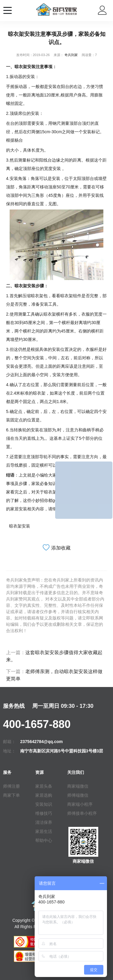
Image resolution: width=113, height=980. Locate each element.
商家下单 (11, 795)
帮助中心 (44, 840)
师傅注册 (11, 786)
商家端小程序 (80, 804)
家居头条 (44, 786)
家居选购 (44, 795)
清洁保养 (44, 822)
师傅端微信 (78, 795)
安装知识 (44, 804)
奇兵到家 (71, 55)
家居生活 (44, 831)
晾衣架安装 (20, 526)
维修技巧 (44, 813)
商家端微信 (78, 786)
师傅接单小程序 (82, 813)
